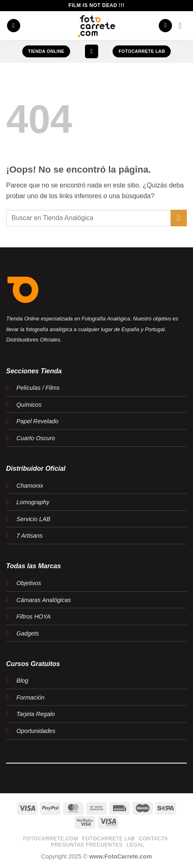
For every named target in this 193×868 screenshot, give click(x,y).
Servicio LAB (33, 519)
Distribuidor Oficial (36, 468)
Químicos (29, 405)
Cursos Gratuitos (33, 664)
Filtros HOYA (34, 617)
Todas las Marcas (34, 566)
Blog (22, 681)
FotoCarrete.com (51, 839)
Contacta (153, 839)
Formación (31, 697)
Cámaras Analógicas (44, 600)
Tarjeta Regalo (36, 714)
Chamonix (30, 486)
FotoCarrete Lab (108, 839)
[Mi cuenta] (165, 26)
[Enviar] (179, 218)
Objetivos (29, 583)
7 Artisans (29, 536)
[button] (14, 26)
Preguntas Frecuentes (87, 845)
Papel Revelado (38, 421)
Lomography (33, 502)
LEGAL (135, 845)
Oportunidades (36, 731)
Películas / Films (38, 388)
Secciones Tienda (34, 371)
